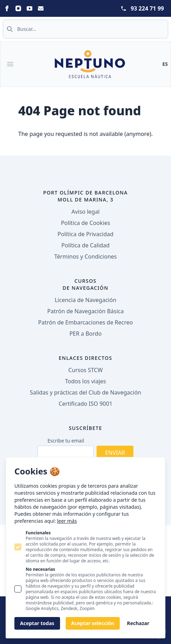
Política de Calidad (85, 245)
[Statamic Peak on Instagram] (18, 8)
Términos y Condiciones (86, 256)
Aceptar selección (93, 623)
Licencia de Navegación (86, 300)
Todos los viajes (85, 381)
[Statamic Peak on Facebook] (7, 8)
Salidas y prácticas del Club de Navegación (85, 392)
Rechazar (138, 623)
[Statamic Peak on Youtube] (29, 8)
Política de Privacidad (85, 234)
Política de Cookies (85, 223)
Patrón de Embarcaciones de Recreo (86, 322)
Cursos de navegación (85, 284)
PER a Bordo (86, 334)
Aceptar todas (37, 623)
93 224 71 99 (147, 8)
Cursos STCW (85, 370)
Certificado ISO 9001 (85, 404)
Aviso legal (85, 212)
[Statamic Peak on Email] (41, 8)
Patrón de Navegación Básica (86, 311)
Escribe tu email (66, 441)
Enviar (115, 453)
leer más (67, 521)
